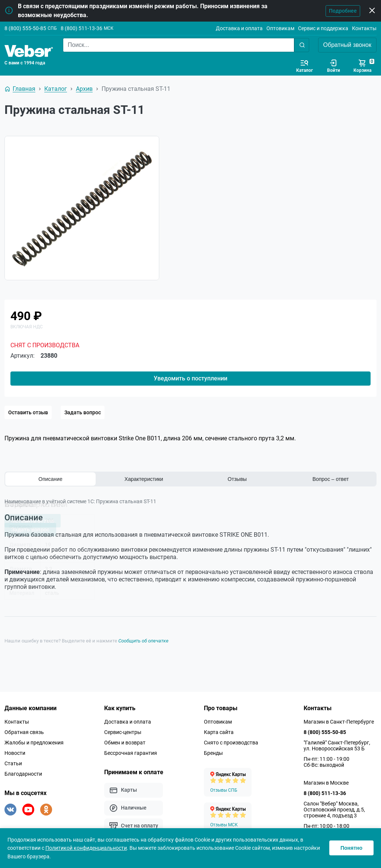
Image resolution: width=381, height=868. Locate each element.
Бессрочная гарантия (131, 751)
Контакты (364, 28)
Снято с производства (231, 741)
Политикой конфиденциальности (86, 848)
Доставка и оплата (239, 28)
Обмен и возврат (125, 741)
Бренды (213, 751)
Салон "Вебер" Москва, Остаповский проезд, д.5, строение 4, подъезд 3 (334, 808)
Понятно (351, 848)
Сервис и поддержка (323, 28)
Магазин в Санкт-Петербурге (339, 720)
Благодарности (23, 772)
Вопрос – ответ (331, 479)
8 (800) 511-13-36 (81, 28)
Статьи (13, 762)
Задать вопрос (83, 412)
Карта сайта (219, 730)
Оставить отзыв (28, 412)
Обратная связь (24, 730)
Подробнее (343, 11)
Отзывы (237, 479)
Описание (50, 479)
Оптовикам (280, 28)
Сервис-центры (123, 730)
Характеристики (144, 479)
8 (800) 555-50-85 (25, 28)
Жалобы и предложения (34, 741)
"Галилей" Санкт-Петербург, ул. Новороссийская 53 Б (337, 744)
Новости (15, 751)
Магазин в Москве (326, 781)
